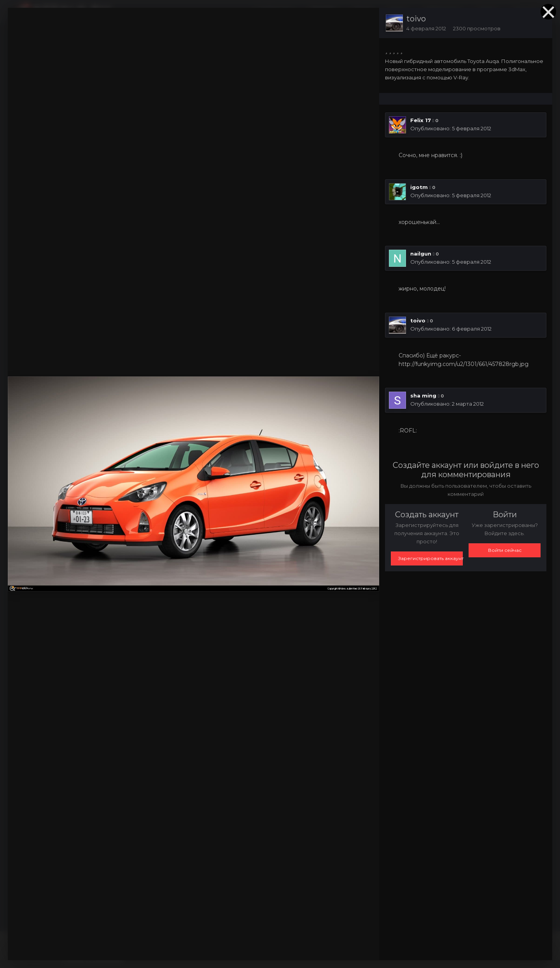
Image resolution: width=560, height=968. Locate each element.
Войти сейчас (505, 550)
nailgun (421, 254)
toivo (416, 19)
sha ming (423, 396)
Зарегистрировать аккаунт (430, 558)
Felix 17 (421, 120)
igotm (419, 187)
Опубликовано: (451, 128)
